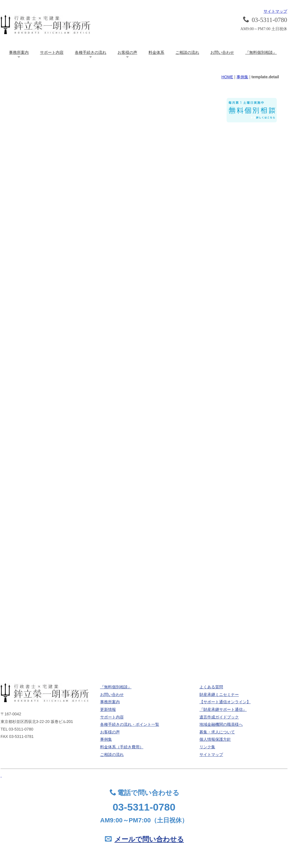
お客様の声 (127, 52)
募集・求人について (217, 732)
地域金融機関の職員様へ (221, 724)
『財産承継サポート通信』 (223, 709)
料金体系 (156, 52)
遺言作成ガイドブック (219, 717)
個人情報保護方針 (215, 739)
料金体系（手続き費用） (122, 747)
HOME (227, 77)
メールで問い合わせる (149, 839)
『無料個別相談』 (261, 52)
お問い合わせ (222, 52)
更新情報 (108, 709)
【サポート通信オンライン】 (225, 702)
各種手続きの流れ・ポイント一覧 (130, 724)
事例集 (242, 77)
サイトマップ (275, 11)
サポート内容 (52, 52)
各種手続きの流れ (91, 52)
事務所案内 (19, 52)
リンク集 (207, 747)
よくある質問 (211, 687)
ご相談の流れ (187, 52)
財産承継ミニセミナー (219, 695)
